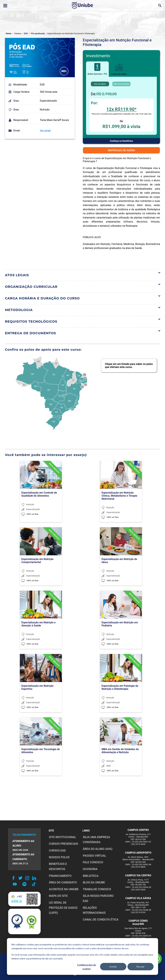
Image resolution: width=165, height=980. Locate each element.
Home (9, 33)
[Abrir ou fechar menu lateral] (5, 6)
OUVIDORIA (90, 869)
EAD (26, 33)
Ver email (45, 131)
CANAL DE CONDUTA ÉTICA (100, 914)
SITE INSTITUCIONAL (62, 837)
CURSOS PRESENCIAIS (63, 844)
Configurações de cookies (87, 967)
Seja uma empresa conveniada (96, 840)
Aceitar (113, 967)
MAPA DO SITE (58, 896)
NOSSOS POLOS (59, 857)
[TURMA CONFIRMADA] (52, 471)
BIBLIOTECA (90, 876)
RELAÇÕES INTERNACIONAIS (94, 905)
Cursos (18, 33)
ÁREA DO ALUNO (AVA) (97, 849)
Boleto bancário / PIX (97, 69)
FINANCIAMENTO (60, 876)
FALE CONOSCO (93, 862)
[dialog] (82, 956)
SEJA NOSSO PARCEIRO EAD (101, 896)
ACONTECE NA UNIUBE (63, 889)
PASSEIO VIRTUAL (94, 856)
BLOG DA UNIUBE (94, 882)
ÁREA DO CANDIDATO (63, 882)
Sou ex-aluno (100, 84)
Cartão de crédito (119, 69)
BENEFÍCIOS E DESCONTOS (58, 866)
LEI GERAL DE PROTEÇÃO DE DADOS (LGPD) (63, 908)
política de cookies (74, 948)
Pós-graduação (38, 33)
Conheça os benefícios (121, 141)
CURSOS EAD (57, 851)
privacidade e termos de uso (114, 948)
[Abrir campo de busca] (160, 6)
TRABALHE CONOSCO (97, 889)
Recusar (140, 967)
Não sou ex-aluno (121, 84)
